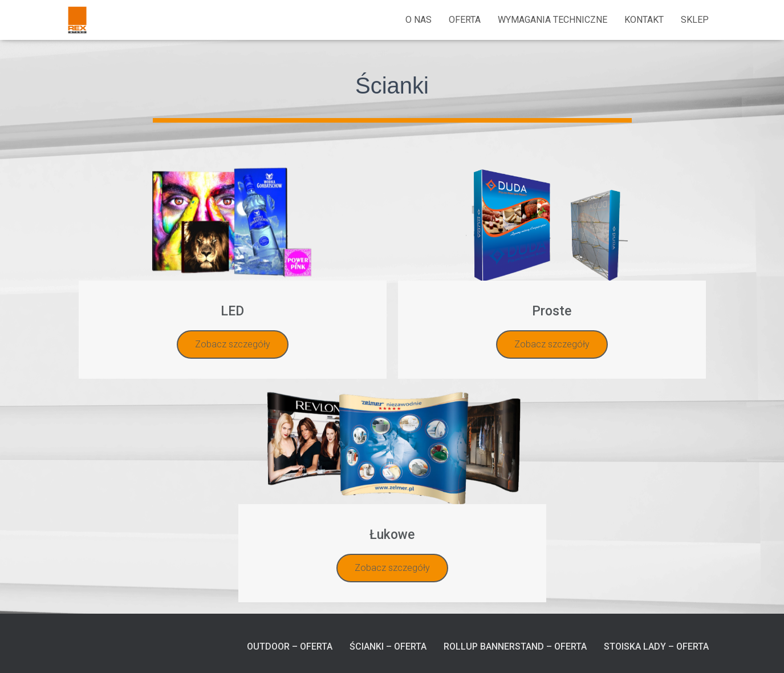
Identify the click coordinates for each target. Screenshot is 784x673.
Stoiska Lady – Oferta (656, 646)
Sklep (695, 20)
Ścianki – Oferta (388, 646)
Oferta (465, 20)
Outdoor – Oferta (290, 646)
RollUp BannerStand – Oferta (515, 646)
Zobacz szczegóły (233, 344)
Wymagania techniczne (553, 20)
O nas (419, 20)
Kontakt (644, 20)
